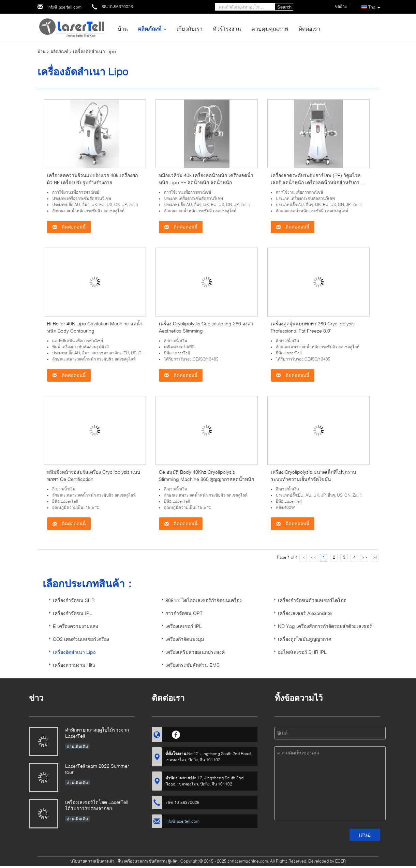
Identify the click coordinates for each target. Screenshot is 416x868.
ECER (340, 861)
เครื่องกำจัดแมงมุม (185, 639)
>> (365, 557)
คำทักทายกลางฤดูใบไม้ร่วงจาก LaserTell (97, 733)
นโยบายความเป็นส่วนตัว (92, 861)
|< (303, 557)
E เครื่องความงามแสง (76, 626)
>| (375, 557)
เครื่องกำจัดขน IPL (72, 613)
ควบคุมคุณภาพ (270, 28)
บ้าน (123, 28)
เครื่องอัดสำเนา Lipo (74, 652)
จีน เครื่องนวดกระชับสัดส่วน (142, 861)
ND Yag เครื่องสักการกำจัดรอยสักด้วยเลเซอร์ (325, 626)
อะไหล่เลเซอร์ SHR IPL (302, 652)
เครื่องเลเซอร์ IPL (184, 626)
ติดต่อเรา (309, 28)
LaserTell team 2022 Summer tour (97, 769)
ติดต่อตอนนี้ (69, 227)
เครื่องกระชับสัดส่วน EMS (192, 665)
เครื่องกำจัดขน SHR (74, 600)
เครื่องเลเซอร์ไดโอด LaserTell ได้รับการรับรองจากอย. (97, 805)
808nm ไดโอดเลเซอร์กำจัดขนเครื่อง (204, 600)
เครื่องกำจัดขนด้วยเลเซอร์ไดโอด (312, 600)
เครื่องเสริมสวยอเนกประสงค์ (195, 652)
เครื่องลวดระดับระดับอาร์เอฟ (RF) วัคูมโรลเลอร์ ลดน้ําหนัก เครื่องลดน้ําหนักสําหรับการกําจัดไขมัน (316, 182)
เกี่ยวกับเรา (190, 28)
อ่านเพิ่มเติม (77, 746)
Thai (374, 7)
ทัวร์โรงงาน (227, 28)
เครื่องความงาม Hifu (74, 665)
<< (313, 557)
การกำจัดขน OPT (184, 613)
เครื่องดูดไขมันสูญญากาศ (305, 639)
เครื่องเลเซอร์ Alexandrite (305, 613)
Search (284, 7)
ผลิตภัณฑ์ (150, 28)
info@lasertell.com (64, 7)
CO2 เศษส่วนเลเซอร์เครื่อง (81, 639)
